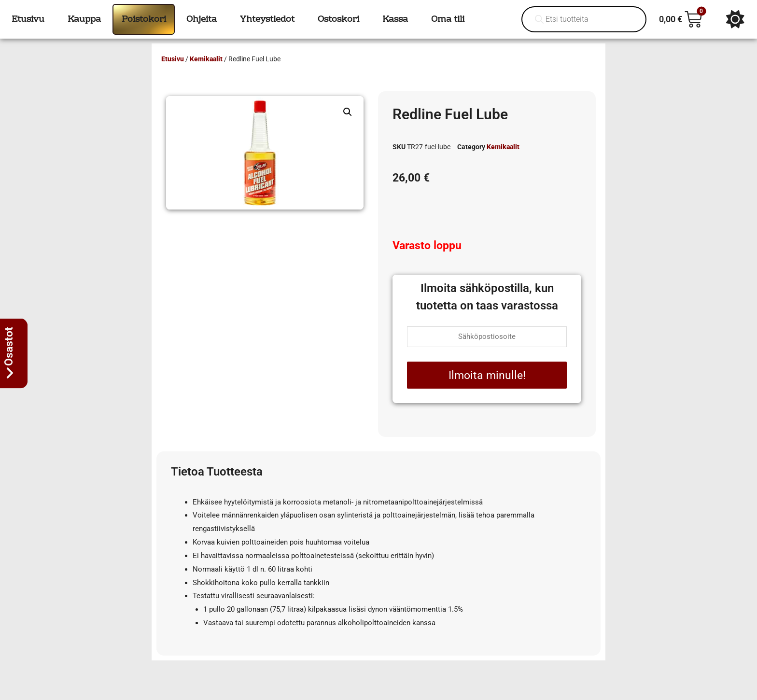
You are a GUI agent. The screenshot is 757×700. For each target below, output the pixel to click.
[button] (348, 112)
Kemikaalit (206, 59)
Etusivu (173, 59)
